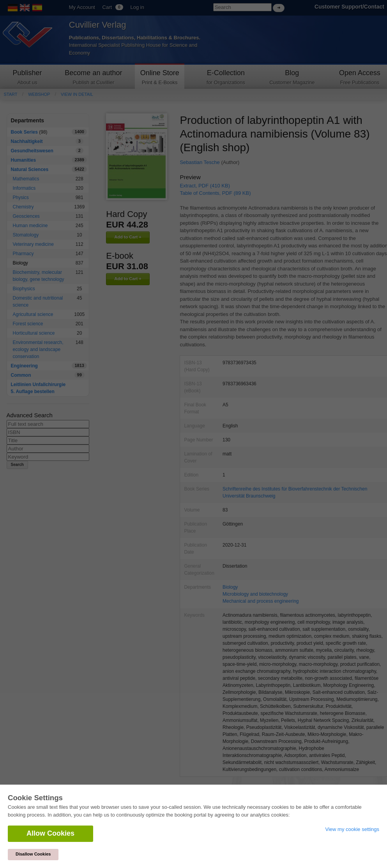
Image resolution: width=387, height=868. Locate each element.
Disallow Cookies (33, 854)
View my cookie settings (353, 829)
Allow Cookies (50, 833)
